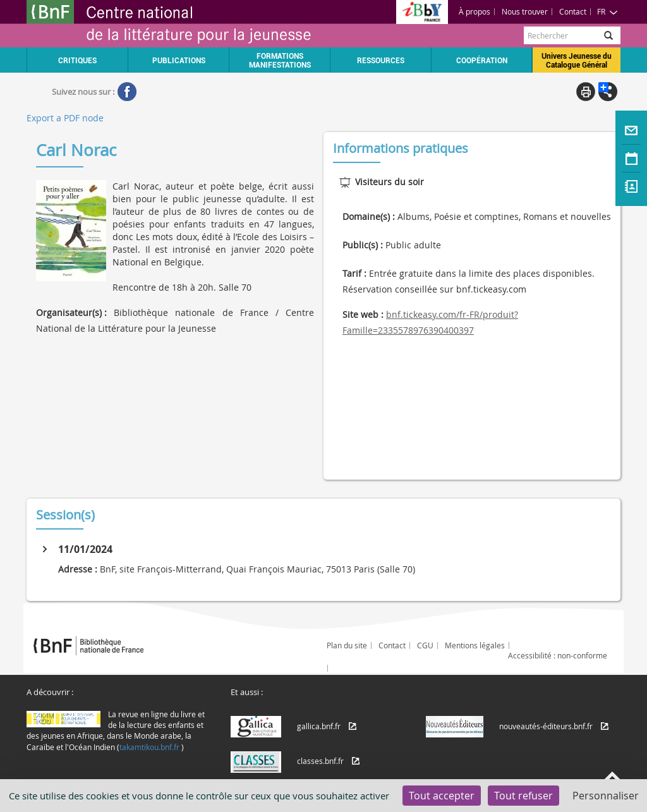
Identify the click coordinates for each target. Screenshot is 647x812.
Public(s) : (363, 245)
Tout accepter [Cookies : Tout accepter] (442, 796)
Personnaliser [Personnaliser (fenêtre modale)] (606, 796)
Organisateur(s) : (71, 312)
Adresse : (78, 569)
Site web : (363, 314)
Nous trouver (525, 11)
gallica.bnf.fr (319, 726)
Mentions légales (475, 645)
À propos (475, 11)
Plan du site (347, 645)
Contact (573, 11)
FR (608, 11)
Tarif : (354, 273)
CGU (425, 645)
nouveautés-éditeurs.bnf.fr (546, 726)
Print (586, 92)
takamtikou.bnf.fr (149, 747)
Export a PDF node (65, 118)
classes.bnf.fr (320, 761)
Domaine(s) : (369, 216)
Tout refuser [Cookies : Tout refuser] (523, 796)
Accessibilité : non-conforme (558, 655)
